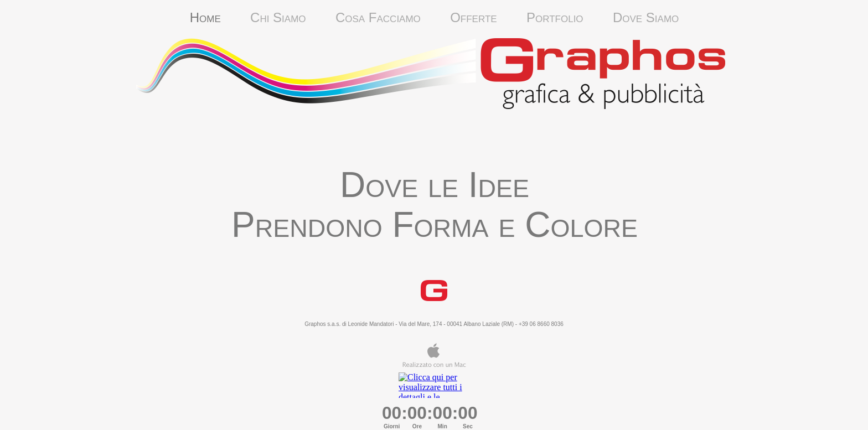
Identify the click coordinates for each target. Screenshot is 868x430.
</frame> (434, 385)
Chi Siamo (293, 17)
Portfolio (570, 17)
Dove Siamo (646, 17)
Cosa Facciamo (393, 17)
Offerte (475, 17)
